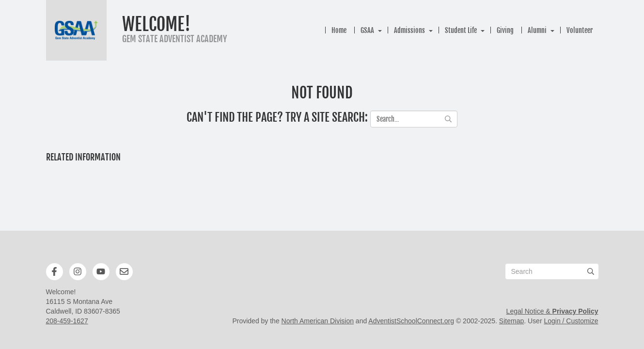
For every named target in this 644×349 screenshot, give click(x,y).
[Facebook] (54, 271)
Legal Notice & (552, 311)
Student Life (461, 30)
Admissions (409, 30)
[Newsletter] (124, 271)
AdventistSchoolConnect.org (411, 321)
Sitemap (511, 321)
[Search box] (552, 271)
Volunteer (580, 30)
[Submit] (591, 271)
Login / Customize (571, 321)
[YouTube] (101, 271)
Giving (505, 30)
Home (339, 30)
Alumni (537, 30)
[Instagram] (78, 271)
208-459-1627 (67, 321)
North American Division (318, 321)
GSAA (367, 30)
